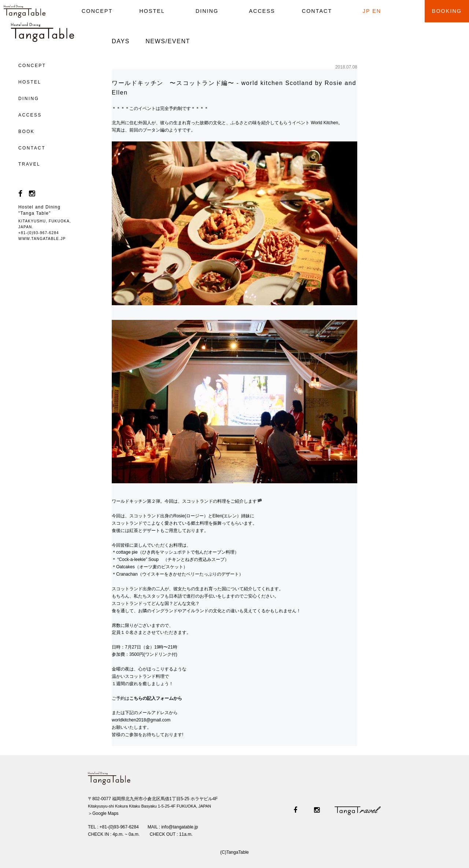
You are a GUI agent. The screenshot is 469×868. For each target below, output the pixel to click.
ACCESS (262, 11)
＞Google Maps (103, 813)
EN (377, 11)
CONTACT (317, 11)
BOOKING (447, 11)
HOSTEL (152, 11)
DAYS (121, 41)
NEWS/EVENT (168, 41)
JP (367, 11)
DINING (207, 11)
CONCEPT (97, 11)
